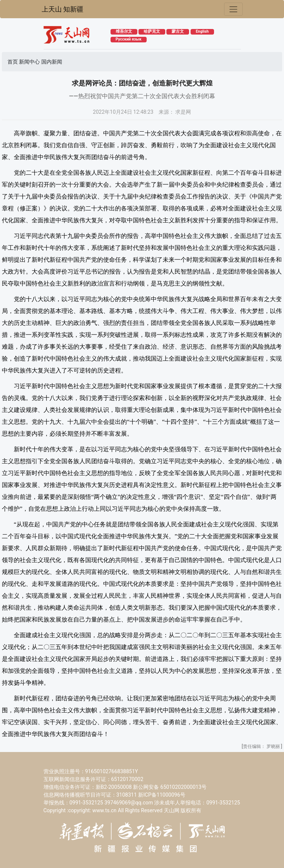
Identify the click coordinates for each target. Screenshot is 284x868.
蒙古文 (178, 31)
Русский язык (129, 39)
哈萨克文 (152, 31)
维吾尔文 (124, 31)
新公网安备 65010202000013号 (170, 787)
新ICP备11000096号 (162, 795)
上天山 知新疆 (63, 9)
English (202, 31)
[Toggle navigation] (233, 9)
